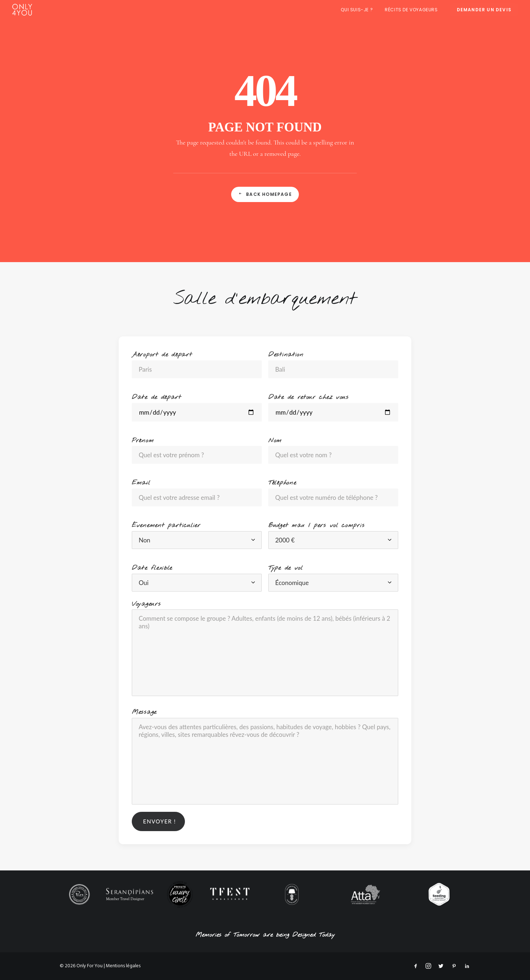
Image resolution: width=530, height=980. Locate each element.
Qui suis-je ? (357, 10)
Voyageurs (146, 604)
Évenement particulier (166, 525)
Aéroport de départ (162, 355)
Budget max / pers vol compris (316, 525)
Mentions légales (123, 966)
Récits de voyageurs (411, 10)
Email (141, 483)
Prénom (143, 441)
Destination (286, 355)
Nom (275, 441)
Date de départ (157, 397)
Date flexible (152, 568)
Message (144, 712)
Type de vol (286, 568)
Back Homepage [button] (265, 194)
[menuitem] (359, 10)
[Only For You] (22, 10)
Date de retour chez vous (308, 397)
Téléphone (282, 483)
